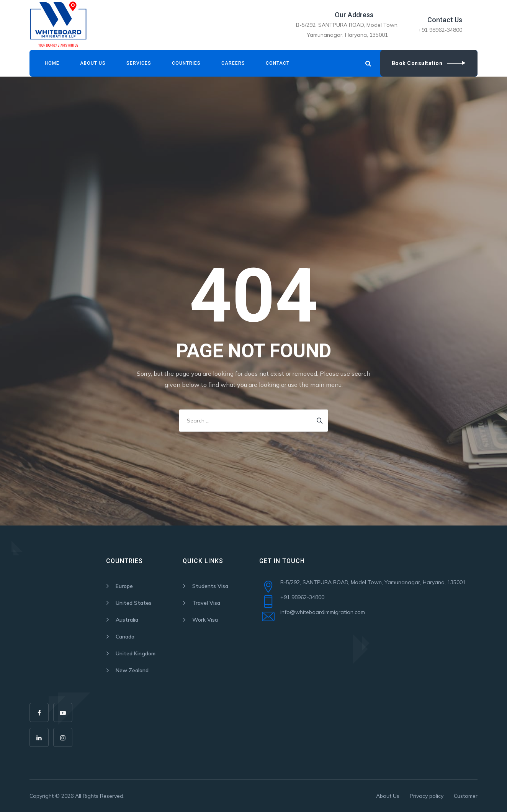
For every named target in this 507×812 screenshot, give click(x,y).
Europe (124, 586)
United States (134, 603)
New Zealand (132, 670)
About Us (93, 63)
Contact (278, 63)
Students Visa (210, 586)
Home (52, 63)
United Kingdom (136, 653)
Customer (466, 796)
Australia (127, 620)
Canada (125, 637)
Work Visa (205, 620)
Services (139, 63)
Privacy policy (427, 796)
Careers (233, 63)
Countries (186, 63)
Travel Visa (206, 603)
